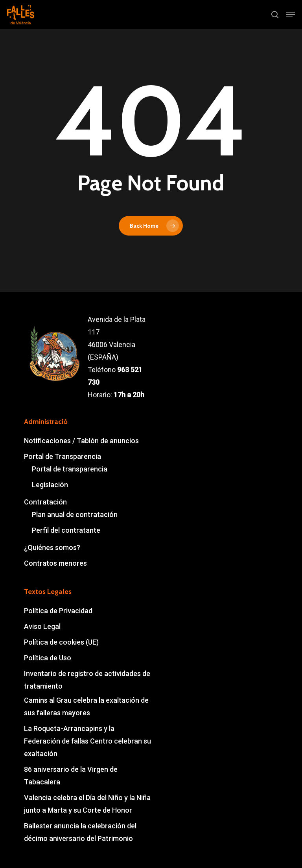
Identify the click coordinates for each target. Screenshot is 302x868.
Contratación (45, 502)
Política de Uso (48, 658)
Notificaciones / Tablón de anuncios (81, 441)
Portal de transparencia (70, 469)
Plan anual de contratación (75, 514)
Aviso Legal (42, 626)
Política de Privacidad (58, 611)
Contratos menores (55, 563)
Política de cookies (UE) (61, 642)
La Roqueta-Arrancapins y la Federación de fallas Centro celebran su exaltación (87, 741)
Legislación (50, 485)
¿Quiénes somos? (52, 547)
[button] (291, 15)
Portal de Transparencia (63, 456)
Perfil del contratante (66, 530)
